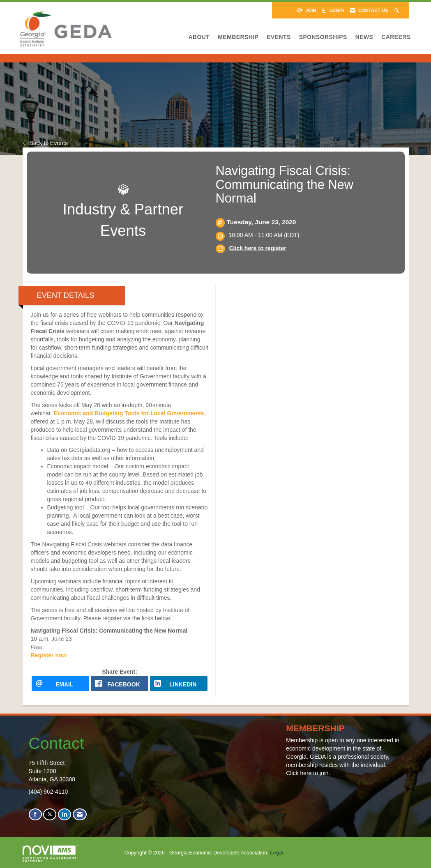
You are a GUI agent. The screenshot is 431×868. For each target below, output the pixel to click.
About (199, 37)
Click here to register (258, 248)
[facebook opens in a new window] (120, 684)
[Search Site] (398, 10)
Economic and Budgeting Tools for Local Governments (129, 413)
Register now (49, 655)
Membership (238, 37)
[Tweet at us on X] (50, 814)
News (364, 37)
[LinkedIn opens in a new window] (179, 684)
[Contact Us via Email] (80, 814)
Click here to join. (308, 773)
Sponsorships (323, 37)
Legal (277, 853)
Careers (396, 37)
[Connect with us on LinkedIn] (65, 814)
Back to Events (45, 143)
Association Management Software (50, 854)
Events (279, 37)
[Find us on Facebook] (35, 814)
